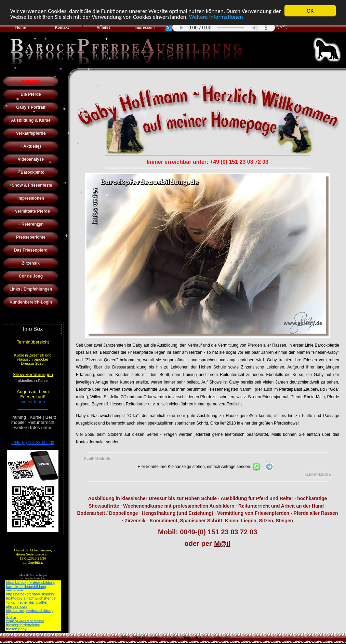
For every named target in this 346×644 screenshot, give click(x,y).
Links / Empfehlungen (31, 289)
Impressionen (31, 198)
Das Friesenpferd (31, 250)
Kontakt (62, 27)
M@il (222, 544)
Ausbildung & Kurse (31, 120)
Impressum (145, 27)
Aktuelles (31, 146)
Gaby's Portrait (31, 107)
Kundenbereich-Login (31, 302)
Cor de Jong (31, 276)
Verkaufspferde (31, 133)
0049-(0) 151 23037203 (33, 443)
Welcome (31, 81)
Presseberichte (31, 237)
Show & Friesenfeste (31, 185)
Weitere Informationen (216, 17)
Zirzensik (31, 263)
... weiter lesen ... (33, 402)
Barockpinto (31, 172)
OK (310, 11)
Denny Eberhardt (184, 638)
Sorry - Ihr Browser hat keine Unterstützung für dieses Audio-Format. (224, 27)
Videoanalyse (31, 159)
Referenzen (31, 224)
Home (21, 27)
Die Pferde (31, 94)
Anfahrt (103, 27)
